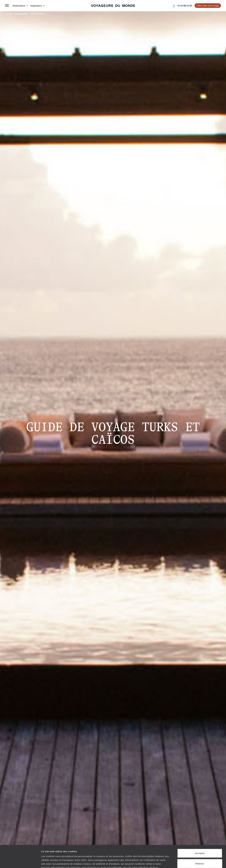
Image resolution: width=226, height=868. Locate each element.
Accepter (200, 831)
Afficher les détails (173, 862)
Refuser (200, 841)
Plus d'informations (64, 849)
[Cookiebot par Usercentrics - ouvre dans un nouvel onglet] (20, 862)
